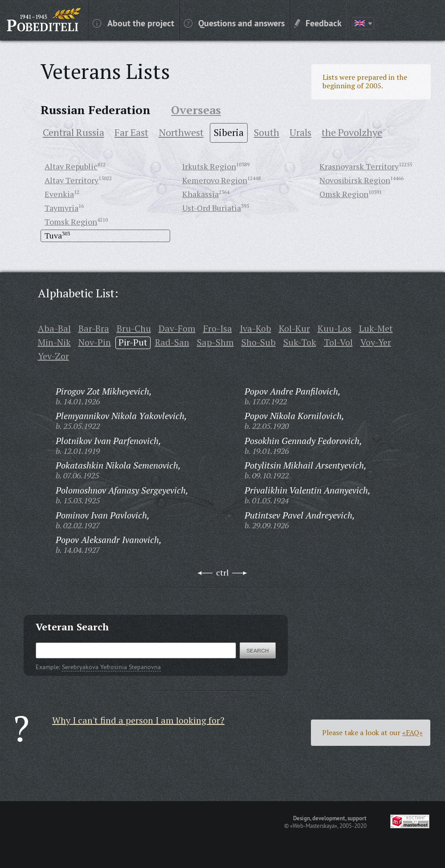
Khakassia (200, 194)
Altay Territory (71, 180)
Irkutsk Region (209, 166)
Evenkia (59, 194)
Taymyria (61, 208)
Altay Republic (71, 166)
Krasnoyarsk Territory (359, 166)
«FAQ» (412, 732)
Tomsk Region (71, 222)
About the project (133, 23)
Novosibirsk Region (355, 180)
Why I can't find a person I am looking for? (138, 720)
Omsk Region (344, 194)
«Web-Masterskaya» (314, 826)
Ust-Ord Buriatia (212, 208)
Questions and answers (234, 23)
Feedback (318, 23)
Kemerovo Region (215, 180)
